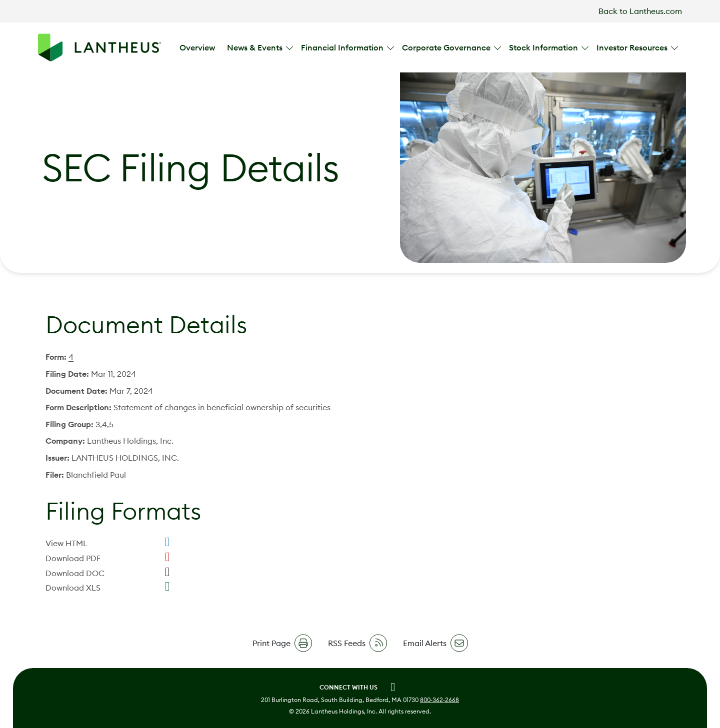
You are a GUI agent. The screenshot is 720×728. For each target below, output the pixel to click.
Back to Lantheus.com (640, 11)
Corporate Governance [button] (447, 47)
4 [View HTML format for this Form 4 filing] (71, 357)
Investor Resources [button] (633, 47)
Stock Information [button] (544, 47)
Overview (197, 47)
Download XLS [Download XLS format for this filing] (73, 588)
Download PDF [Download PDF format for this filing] (73, 558)
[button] (282, 643)
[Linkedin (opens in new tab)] (393, 687)
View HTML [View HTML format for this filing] (66, 543)
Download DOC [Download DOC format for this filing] (75, 573)
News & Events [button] (256, 47)
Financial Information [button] (343, 47)
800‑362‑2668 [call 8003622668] (439, 700)
